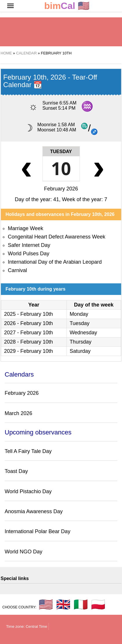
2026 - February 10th (28, 323)
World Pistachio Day (28, 491)
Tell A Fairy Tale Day (28, 451)
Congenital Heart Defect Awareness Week (57, 237)
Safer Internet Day (29, 245)
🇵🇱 (98, 604)
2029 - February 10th (28, 351)
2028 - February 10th (28, 342)
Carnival (17, 270)
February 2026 (61, 189)
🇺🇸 (67, 6)
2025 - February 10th (28, 314)
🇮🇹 (81, 604)
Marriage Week (26, 228)
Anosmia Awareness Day (34, 511)
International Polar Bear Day (37, 531)
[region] (61, 32)
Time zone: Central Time (27, 626)
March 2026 (18, 413)
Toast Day (16, 471)
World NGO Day (24, 552)
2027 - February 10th (28, 333)
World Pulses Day (29, 254)
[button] (10, 6)
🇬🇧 (63, 604)
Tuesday (61, 152)
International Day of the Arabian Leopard (55, 262)
